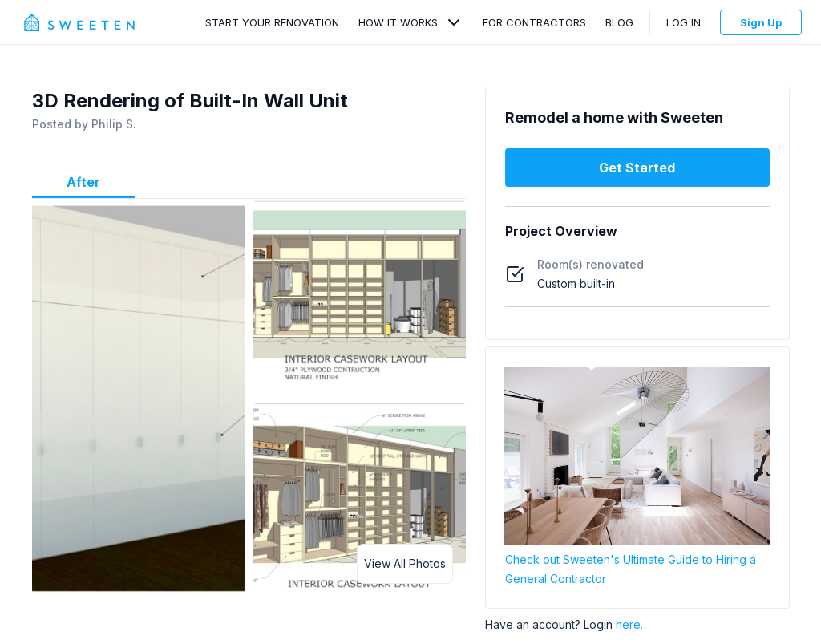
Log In (683, 22)
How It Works (398, 22)
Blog (619, 22)
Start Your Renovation (272, 22)
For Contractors (534, 22)
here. (629, 624)
